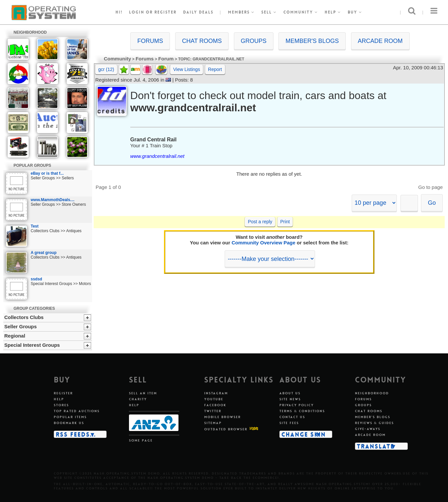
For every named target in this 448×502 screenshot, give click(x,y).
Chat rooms (369, 411)
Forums (145, 59)
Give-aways (368, 429)
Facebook (215, 405)
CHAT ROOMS (202, 41)
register (165, 12)
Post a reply (260, 222)
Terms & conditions (302, 411)
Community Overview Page (263, 243)
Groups (363, 405)
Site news (290, 399)
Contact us (292, 417)
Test (35, 226)
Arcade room (370, 435)
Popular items (70, 417)
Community (301, 12)
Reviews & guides (375, 423)
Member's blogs (373, 417)
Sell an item (143, 393)
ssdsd (36, 279)
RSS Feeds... (76, 434)
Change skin (304, 434)
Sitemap (213, 423)
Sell (269, 12)
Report (215, 69)
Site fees (289, 423)
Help (333, 12)
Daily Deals (198, 12)
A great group (44, 253)
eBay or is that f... (47, 173)
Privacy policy (297, 405)
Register (63, 393)
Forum (166, 59)
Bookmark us (69, 423)
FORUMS (150, 41)
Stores (61, 405)
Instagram (216, 393)
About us (290, 393)
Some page (141, 440)
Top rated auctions (77, 411)
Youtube (214, 399)
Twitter (213, 411)
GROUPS (254, 41)
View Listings (187, 69)
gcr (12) (106, 69)
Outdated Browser (226, 429)
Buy (355, 12)
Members (241, 12)
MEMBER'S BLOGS (312, 41)
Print (285, 222)
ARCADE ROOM (380, 41)
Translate (376, 446)
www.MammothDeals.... (53, 200)
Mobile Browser (223, 417)
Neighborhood (372, 393)
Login (137, 12)
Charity (138, 399)
